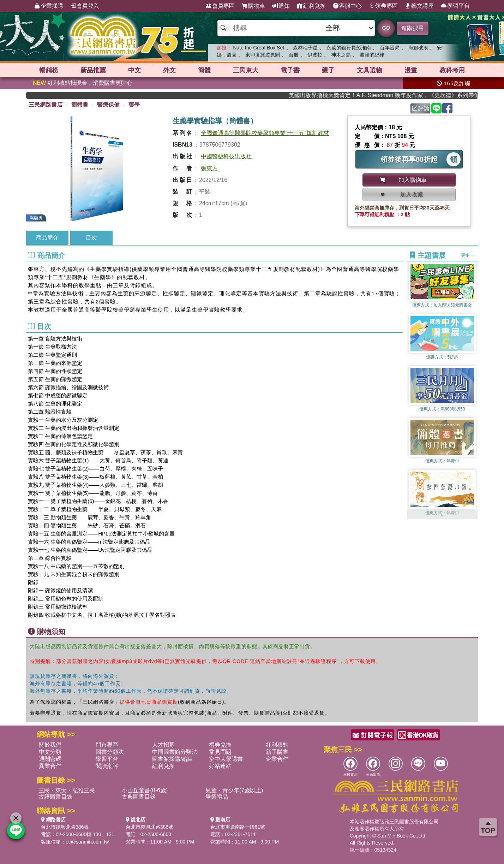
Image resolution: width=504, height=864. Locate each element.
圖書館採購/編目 (173, 759)
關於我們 (50, 745)
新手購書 (277, 752)
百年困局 (390, 48)
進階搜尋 (413, 28)
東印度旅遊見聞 (263, 55)
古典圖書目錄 (139, 797)
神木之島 (341, 55)
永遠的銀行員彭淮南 (349, 48)
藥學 (134, 105)
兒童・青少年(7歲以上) (234, 790)
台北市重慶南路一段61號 (238, 827)
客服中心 (347, 6)
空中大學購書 (226, 759)
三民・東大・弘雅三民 (67, 790)
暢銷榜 (49, 70)
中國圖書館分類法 (175, 752)
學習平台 (455, 6)
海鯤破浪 (418, 48)
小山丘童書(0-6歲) (145, 790)
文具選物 (370, 70)
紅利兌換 (311, 6)
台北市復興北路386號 (65, 827)
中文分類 (50, 752)
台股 (294, 55)
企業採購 (49, 6)
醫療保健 (108, 105)
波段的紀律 (372, 55)
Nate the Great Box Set (259, 48)
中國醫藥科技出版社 (226, 156)
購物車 (253, 6)
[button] (442, 516)
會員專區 (220, 6)
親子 (328, 70)
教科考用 (452, 70)
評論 (421, 108)
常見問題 (220, 752)
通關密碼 (50, 759)
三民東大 (246, 70)
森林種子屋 (305, 48)
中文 (134, 70)
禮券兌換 (220, 745)
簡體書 (80, 105)
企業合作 (277, 759)
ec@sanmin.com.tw (87, 842)
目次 (91, 238)
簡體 (204, 70)
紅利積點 (277, 745)
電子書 (290, 70)
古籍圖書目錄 (55, 797)
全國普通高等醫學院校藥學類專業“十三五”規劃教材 (265, 133)
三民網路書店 (46, 105)
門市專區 (107, 745)
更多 (468, 255)
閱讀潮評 (107, 766)
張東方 (209, 168)
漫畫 (411, 70)
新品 (93, 70)
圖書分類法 (110, 752)
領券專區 (383, 6)
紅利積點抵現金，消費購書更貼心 (83, 83)
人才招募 (163, 745)
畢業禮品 (217, 797)
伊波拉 (315, 55)
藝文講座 (419, 6)
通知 (281, 6)
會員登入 (85, 6)
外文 (169, 70)
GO (386, 28)
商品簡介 (47, 238)
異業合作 (50, 766)
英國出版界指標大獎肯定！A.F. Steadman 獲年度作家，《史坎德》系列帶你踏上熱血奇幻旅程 (396, 95)
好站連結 (220, 766)
